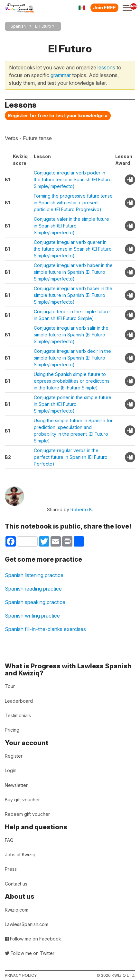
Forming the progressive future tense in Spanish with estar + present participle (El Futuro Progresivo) (73, 203)
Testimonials (18, 715)
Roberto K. (82, 509)
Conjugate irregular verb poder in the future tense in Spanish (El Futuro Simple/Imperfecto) (73, 179)
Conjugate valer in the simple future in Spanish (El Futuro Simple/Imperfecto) (71, 226)
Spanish (18, 26)
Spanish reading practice (33, 589)
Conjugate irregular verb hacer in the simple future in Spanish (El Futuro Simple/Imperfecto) (73, 295)
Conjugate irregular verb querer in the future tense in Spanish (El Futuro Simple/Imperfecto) (73, 249)
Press (11, 869)
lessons (106, 67)
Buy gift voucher (22, 800)
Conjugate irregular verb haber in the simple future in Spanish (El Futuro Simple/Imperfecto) (73, 272)
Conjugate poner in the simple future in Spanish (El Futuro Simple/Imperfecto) (73, 404)
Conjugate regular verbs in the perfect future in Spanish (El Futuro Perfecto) (71, 457)
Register (14, 756)
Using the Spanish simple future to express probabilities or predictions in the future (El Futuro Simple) (72, 381)
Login (11, 770)
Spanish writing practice (32, 616)
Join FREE (104, 8)
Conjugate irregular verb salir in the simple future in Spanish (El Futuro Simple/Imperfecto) (71, 335)
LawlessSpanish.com (27, 924)
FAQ (9, 840)
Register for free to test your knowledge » (58, 116)
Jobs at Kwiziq (20, 855)
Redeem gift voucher (27, 814)
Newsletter (16, 785)
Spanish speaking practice (35, 602)
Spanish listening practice (34, 575)
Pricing (12, 730)
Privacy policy (21, 975)
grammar (61, 75)
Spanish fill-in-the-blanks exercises (45, 629)
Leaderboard (19, 701)
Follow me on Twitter (30, 953)
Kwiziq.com (17, 910)
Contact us (16, 884)
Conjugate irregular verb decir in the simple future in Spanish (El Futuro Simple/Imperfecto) (72, 358)
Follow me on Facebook (33, 939)
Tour (10, 686)
